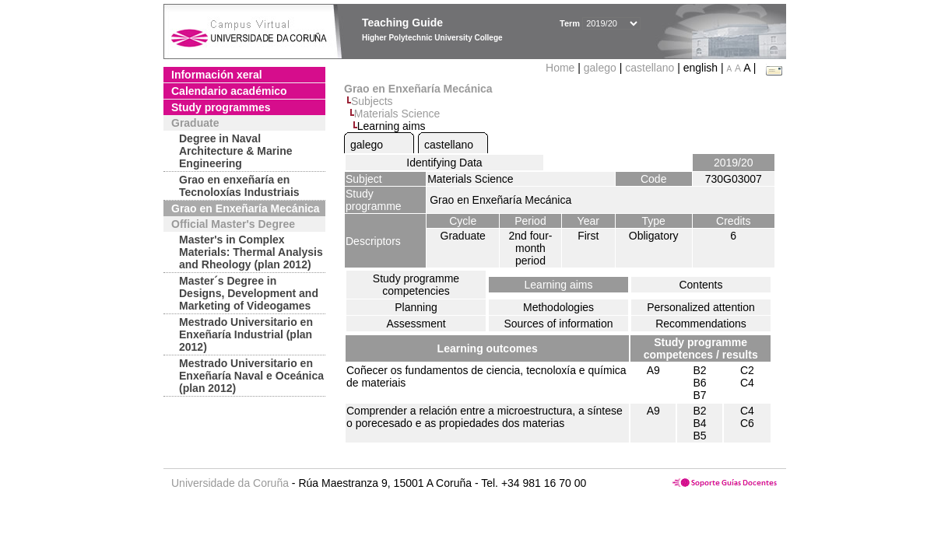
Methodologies (558, 307)
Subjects (372, 101)
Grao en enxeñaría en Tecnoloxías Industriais (239, 186)
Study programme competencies (416, 285)
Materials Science (397, 114)
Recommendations (701, 324)
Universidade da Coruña (230, 483)
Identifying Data (444, 163)
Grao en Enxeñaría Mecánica (246, 208)
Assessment (416, 324)
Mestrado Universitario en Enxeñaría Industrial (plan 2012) (246, 334)
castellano (650, 68)
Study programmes (221, 107)
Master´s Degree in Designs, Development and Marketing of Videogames (249, 293)
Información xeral (217, 75)
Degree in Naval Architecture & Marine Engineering (235, 151)
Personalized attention (701, 307)
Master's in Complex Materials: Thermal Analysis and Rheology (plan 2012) (251, 252)
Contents (700, 285)
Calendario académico (229, 91)
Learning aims (559, 285)
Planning (416, 307)
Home (562, 68)
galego (600, 68)
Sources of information (558, 324)
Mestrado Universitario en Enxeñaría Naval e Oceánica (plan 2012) (251, 376)
